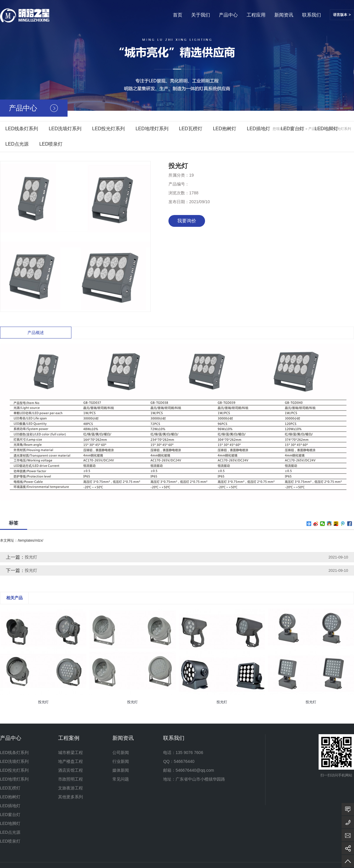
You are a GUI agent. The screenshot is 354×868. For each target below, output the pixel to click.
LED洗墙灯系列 (65, 129)
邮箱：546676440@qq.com (189, 770)
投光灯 (31, 557)
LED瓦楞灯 (191, 129)
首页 (178, 15)
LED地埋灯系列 (152, 129)
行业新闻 (121, 761)
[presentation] (4, 706)
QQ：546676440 (179, 761)
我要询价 (187, 221)
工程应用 (256, 15)
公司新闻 (121, 753)
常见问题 (121, 779)
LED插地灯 (259, 129)
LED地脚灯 (10, 823)
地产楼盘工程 (71, 761)
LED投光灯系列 (108, 129)
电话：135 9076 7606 (183, 753)
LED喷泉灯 (51, 144)
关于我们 (201, 15)
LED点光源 (17, 144)
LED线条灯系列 (22, 129)
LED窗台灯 (10, 815)
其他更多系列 (71, 797)
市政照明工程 (71, 779)
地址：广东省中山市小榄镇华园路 (194, 779)
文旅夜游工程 (71, 788)
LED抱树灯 (225, 129)
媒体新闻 (121, 770)
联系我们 (312, 15)
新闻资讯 (284, 15)
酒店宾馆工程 (71, 770)
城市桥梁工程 (71, 753)
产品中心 (228, 15)
